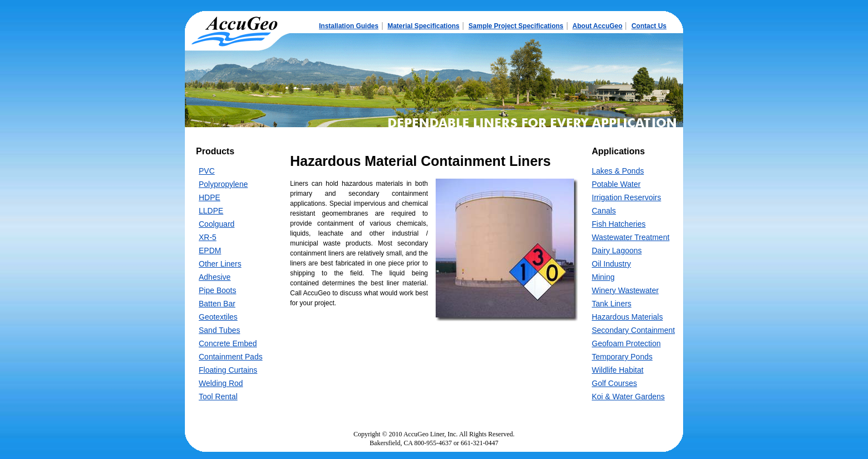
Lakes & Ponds (618, 171)
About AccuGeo (597, 26)
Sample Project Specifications (516, 26)
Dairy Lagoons (617, 251)
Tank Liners (612, 304)
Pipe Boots (218, 290)
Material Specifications (423, 26)
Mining (603, 277)
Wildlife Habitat (618, 370)
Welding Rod (221, 383)
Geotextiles (218, 317)
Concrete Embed (228, 343)
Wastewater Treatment (631, 237)
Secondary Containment (633, 330)
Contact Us (649, 26)
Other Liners (220, 264)
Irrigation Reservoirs (626, 197)
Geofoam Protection (626, 343)
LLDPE (211, 211)
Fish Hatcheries (619, 224)
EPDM (210, 251)
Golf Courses (614, 383)
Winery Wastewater (625, 290)
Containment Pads (231, 357)
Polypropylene (223, 184)
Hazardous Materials (627, 317)
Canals (604, 211)
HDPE (210, 197)
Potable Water (616, 184)
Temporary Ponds (622, 357)
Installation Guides (348, 26)
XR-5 (208, 237)
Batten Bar (217, 304)
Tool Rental (218, 397)
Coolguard (217, 224)
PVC (207, 171)
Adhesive (215, 277)
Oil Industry (611, 264)
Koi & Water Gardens (628, 397)
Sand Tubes (219, 330)
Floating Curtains (228, 370)
